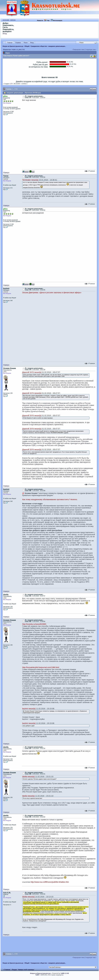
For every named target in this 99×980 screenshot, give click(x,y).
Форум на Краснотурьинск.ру (13, 46)
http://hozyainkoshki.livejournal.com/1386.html (41, 667)
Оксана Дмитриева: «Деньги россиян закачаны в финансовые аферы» (52, 293)
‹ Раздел (14, 970)
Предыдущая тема (78, 50)
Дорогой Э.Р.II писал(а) (32, 372)
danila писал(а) (28, 777)
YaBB (37, 975)
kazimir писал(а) (29, 709)
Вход (5, 33)
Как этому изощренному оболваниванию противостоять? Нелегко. (50, 499)
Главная (10, 43)
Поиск (26, 43)
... (13, 89)
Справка (18, 43)
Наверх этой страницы (26, 970)
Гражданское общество (39, 46)
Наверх (6, 173)
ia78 (11, 84)
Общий (27, 46)
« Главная (7, 970)
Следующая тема (90, 50)
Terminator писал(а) (30, 180)
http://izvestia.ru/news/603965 (34, 624)
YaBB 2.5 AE (65, 973)
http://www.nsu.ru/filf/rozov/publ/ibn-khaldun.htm (50, 882)
